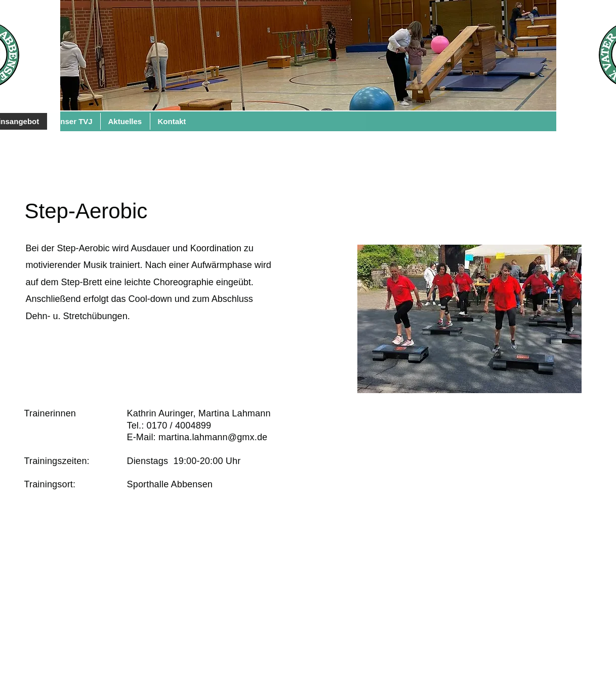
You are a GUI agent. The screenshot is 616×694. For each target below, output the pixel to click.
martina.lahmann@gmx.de (213, 437)
